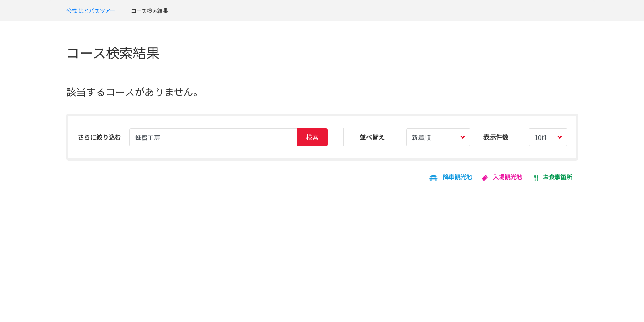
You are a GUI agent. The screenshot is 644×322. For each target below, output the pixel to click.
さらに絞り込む (99, 137)
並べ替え (372, 137)
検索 (312, 137)
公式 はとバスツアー (91, 11)
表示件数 (496, 137)
